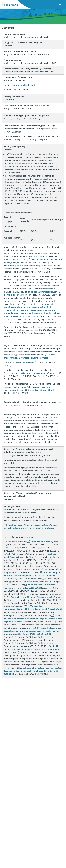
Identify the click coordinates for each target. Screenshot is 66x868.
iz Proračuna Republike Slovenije (19, 362)
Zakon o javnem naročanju (35, 373)
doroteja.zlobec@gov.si (24, 85)
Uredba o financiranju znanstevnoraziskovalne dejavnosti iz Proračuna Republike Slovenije (33, 618)
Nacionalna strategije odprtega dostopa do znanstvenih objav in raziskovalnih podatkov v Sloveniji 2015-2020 (33, 671)
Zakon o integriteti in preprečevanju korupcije (32, 597)
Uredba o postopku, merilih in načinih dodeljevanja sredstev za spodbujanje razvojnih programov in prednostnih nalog (32, 575)
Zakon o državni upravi (41, 542)
